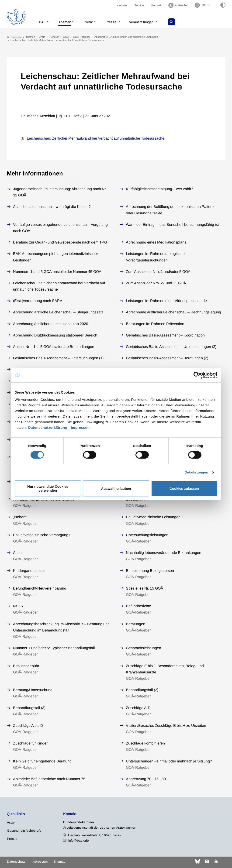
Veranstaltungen (146, 22)
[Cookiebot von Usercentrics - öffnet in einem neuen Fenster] (197, 375)
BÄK (43, 22)
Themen (66, 22)
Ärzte (11, 822)
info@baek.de (79, 841)
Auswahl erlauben (116, 489)
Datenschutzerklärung (48, 427)
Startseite (14, 37)
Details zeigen (196, 472)
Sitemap (60, 862)
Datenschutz (16, 862)
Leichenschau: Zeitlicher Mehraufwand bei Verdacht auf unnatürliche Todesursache (96, 138)
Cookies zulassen (184, 489)
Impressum (81, 427)
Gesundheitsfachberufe (24, 831)
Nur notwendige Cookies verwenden (48, 488)
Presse (114, 22)
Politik (91, 22)
